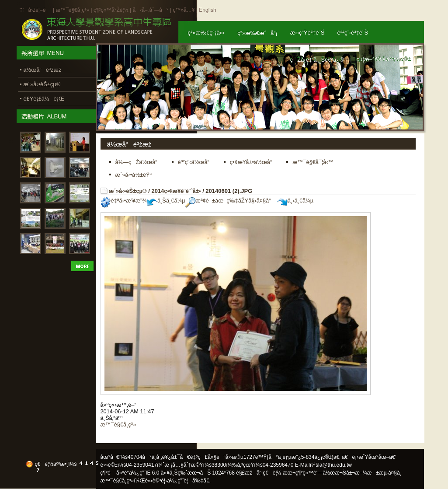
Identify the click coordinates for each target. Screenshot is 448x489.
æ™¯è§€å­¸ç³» (73, 10)
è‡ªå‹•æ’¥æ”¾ (124, 201)
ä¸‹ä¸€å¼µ (295, 201)
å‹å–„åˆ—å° (150, 10)
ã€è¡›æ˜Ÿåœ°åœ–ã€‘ (369, 457)
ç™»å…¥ (184, 10)
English (207, 10)
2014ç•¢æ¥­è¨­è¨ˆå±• (176, 191)
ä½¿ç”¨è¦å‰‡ (185, 481)
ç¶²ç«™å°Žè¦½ (111, 10)
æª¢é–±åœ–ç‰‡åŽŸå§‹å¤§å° (231, 201)
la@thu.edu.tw (335, 465)
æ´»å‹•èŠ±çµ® (128, 191)
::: (22, 10)
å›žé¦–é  (40, 10)
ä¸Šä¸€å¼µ (166, 201)
